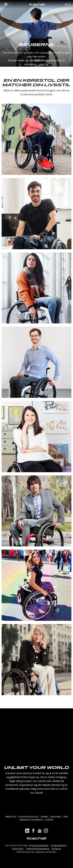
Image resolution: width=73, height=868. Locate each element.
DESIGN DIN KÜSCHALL (29, 817)
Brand (45, 817)
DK (68, 4)
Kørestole (11, 817)
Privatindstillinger (59, 845)
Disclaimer (56, 849)
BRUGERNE (56, 817)
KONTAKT (50, 820)
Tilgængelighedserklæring (38, 849)
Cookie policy (18, 849)
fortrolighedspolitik (40, 845)
